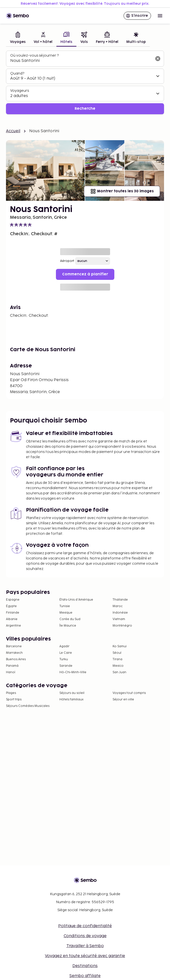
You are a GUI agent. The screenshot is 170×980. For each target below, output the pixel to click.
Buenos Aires (16, 659)
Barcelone (14, 646)
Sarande (66, 666)
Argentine (13, 626)
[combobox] (81, 61)
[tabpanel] (85, 82)
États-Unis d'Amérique (76, 600)
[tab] (18, 38)
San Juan (119, 672)
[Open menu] (160, 16)
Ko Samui (120, 646)
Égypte (11, 606)
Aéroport (67, 261)
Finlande (13, 613)
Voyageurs (20, 91)
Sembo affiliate (85, 976)
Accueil (13, 131)
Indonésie (120, 613)
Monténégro (122, 626)
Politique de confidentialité (85, 926)
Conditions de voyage (85, 936)
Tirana (117, 659)
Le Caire (66, 653)
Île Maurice (68, 626)
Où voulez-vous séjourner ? (34, 55)
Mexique (66, 613)
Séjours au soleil (72, 693)
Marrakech (14, 653)
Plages (11, 693)
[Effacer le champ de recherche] (158, 59)
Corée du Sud (70, 619)
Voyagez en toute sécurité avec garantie (85, 956)
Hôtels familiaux (71, 700)
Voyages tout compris (129, 693)
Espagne (13, 600)
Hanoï (11, 672)
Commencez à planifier (85, 274)
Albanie (12, 619)
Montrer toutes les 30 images (122, 191)
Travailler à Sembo (85, 946)
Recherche (85, 109)
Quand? (17, 73)
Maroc (118, 606)
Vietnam (119, 619)
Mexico (118, 666)
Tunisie (65, 606)
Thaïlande (120, 600)
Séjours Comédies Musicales (28, 706)
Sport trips (14, 700)
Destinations (85, 966)
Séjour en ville (123, 700)
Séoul (117, 653)
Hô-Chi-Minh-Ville (73, 672)
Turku (64, 659)
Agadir (64, 646)
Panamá (12, 666)
